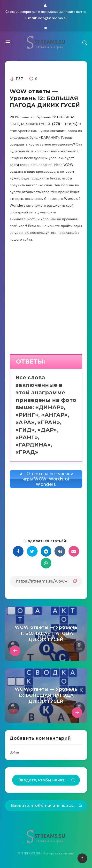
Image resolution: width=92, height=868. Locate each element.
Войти (14, 752)
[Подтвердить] (73, 780)
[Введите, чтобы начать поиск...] (46, 780)
